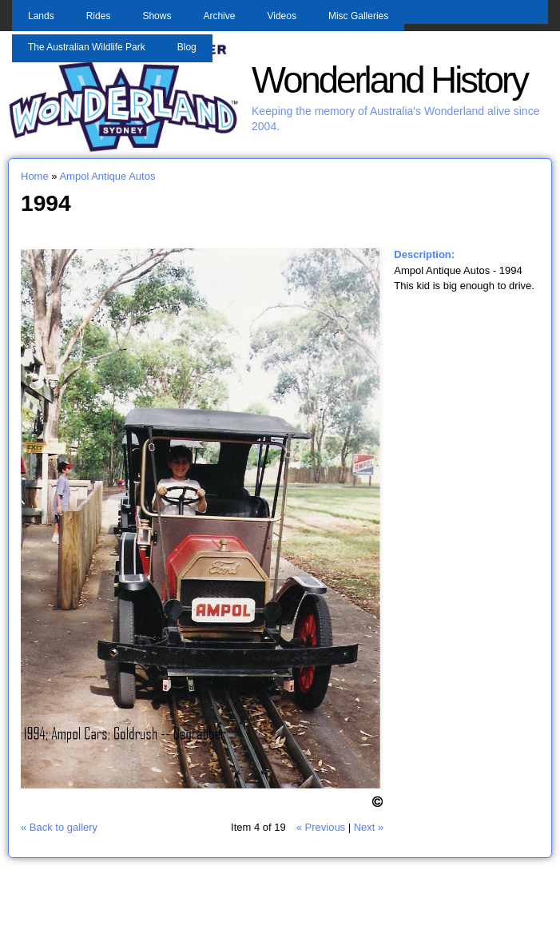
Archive (219, 16)
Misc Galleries (358, 16)
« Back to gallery (59, 827)
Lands (41, 16)
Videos (281, 16)
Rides (99, 16)
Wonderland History (389, 80)
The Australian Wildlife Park (87, 47)
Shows (157, 16)
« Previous (321, 827)
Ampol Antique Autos (107, 176)
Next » (369, 827)
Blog (187, 47)
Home (35, 176)
